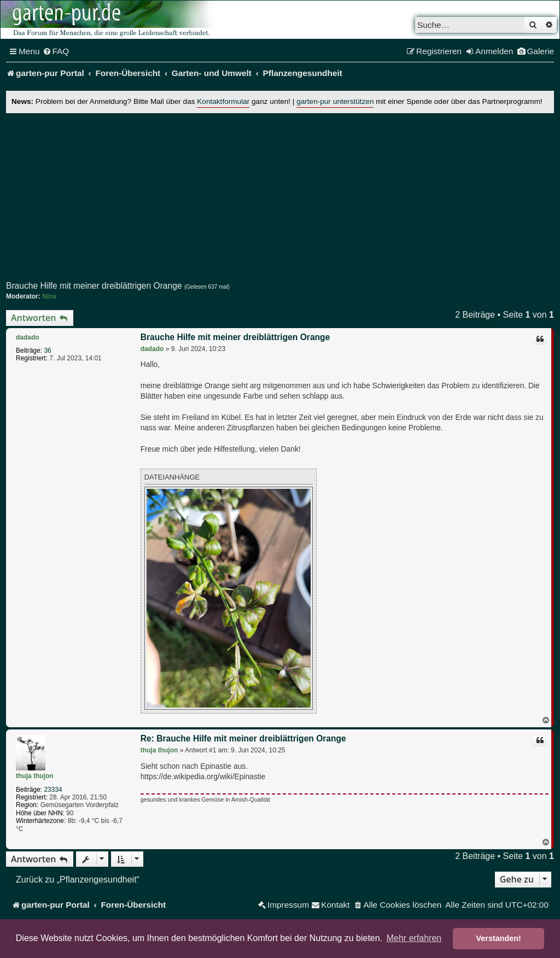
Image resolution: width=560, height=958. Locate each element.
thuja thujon (35, 776)
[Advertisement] (280, 197)
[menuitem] (56, 51)
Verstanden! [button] (499, 938)
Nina (49, 296)
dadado (28, 337)
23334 (53, 790)
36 (47, 351)
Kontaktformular (223, 101)
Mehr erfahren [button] (414, 938)
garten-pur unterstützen (335, 101)
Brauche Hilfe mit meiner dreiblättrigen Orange (94, 286)
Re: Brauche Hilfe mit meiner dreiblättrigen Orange (243, 738)
